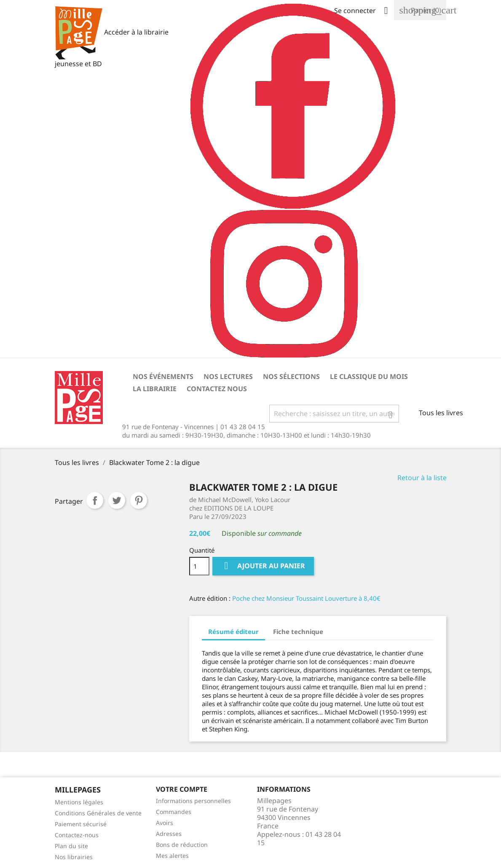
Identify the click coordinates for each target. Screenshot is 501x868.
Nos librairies (74, 857)
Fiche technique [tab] (298, 632)
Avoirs (165, 823)
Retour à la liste (422, 478)
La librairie (155, 389)
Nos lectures (228, 376)
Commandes (174, 812)
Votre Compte (182, 789)
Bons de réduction (182, 845)
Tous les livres (441, 413)
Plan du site (71, 846)
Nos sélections (291, 376)
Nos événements (163, 376)
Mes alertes (172, 856)
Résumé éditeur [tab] (233, 632)
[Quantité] (199, 566)
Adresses (169, 834)
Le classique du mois (369, 376)
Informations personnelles (193, 801)
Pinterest (139, 500)
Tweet (117, 500)
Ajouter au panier (263, 566)
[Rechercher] (334, 414)
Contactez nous (217, 389)
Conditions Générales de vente (98, 813)
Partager (95, 500)
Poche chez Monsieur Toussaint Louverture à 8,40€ (306, 598)
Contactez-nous (77, 835)
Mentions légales (79, 802)
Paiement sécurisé (81, 824)
